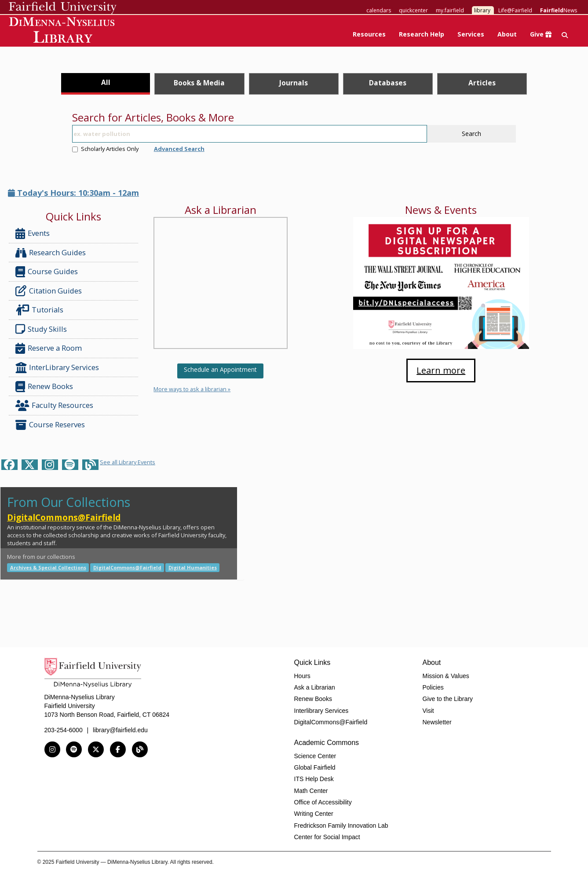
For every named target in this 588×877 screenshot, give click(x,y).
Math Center (311, 791)
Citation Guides (49, 291)
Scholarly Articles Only (105, 149)
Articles (482, 83)
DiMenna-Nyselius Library (63, 31)
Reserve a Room (49, 348)
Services (471, 34)
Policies (433, 687)
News (559, 10)
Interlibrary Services (321, 711)
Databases (388, 83)
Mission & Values (446, 676)
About (507, 34)
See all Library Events (128, 462)
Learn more (441, 370)
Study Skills (43, 329)
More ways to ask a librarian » (192, 389)
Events (33, 233)
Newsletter (437, 722)
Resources (369, 34)
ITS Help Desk (314, 779)
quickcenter (413, 10)
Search (471, 134)
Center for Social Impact (327, 837)
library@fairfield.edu (120, 730)
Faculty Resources (54, 405)
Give (541, 34)
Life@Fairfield (515, 10)
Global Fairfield (315, 767)
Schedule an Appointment (220, 369)
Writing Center (314, 814)
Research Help (422, 34)
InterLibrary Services (58, 368)
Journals (294, 83)
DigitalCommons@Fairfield (64, 517)
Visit (428, 711)
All (106, 82)
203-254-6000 (64, 730)
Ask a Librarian (315, 687)
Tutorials (41, 310)
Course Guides (47, 272)
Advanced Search (179, 149)
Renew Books (44, 387)
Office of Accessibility (323, 802)
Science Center (315, 756)
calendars (379, 10)
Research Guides (51, 253)
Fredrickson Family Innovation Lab (341, 826)
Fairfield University (63, 8)
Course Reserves (50, 425)
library (482, 10)
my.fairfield (450, 10)
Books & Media (199, 83)
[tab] (106, 84)
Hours (302, 676)
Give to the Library (448, 699)
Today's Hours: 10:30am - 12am (73, 193)
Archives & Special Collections (48, 567)
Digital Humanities (193, 567)
